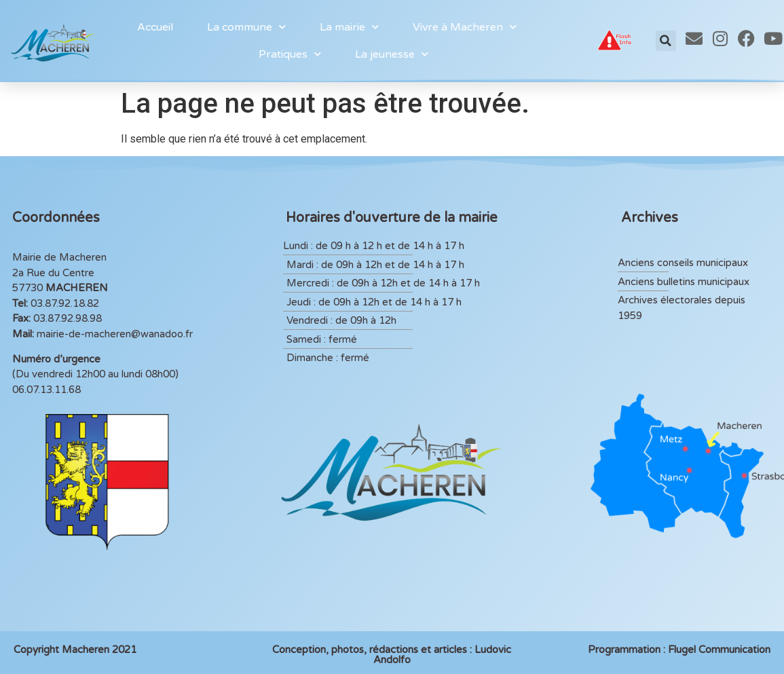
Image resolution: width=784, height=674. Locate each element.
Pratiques (290, 54)
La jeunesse (392, 54)
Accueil (155, 27)
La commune (246, 27)
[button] (666, 41)
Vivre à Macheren (465, 27)
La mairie (349, 27)
